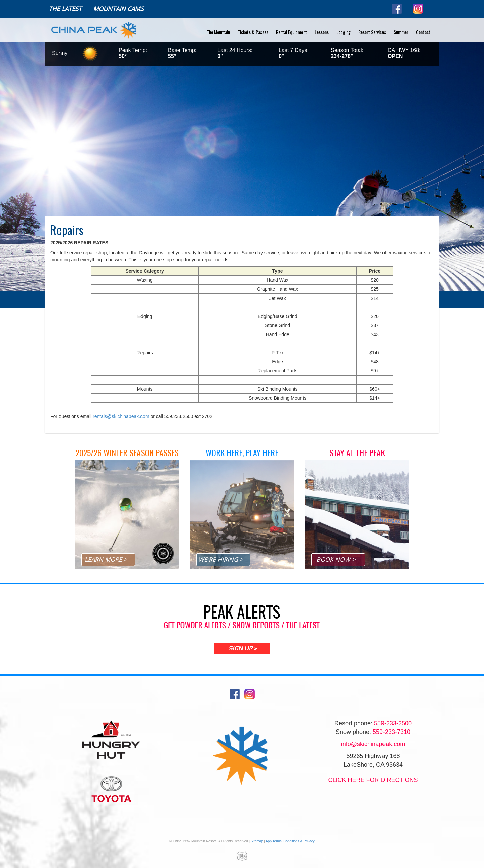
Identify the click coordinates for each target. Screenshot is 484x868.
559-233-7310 (392, 732)
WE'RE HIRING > (221, 559)
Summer (401, 32)
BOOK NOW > (336, 559)
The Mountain (218, 32)
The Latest (65, 9)
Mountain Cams (118, 9)
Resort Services (372, 32)
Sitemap (257, 841)
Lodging (344, 32)
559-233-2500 (393, 723)
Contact (423, 32)
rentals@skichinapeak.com (121, 416)
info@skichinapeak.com (373, 744)
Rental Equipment (291, 32)
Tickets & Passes (253, 32)
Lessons (322, 32)
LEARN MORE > (106, 559)
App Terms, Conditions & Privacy (290, 841)
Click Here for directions (373, 780)
